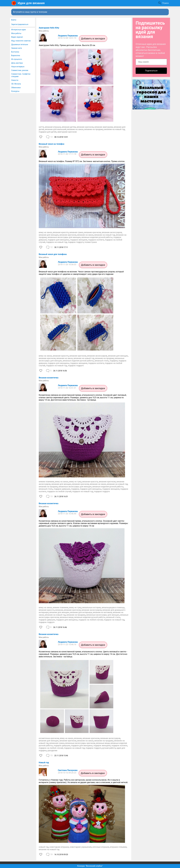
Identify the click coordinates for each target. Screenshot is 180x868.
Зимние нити (17, 48)
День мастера (17, 63)
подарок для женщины (58, 240)
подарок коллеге (96, 240)
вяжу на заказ (45, 232)
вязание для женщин (49, 235)
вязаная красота (61, 232)
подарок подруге (76, 242)
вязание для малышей (56, 129)
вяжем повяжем (46, 482)
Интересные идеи (18, 30)
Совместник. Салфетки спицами (21, 75)
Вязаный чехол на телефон (51, 144)
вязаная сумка (76, 232)
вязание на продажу (94, 129)
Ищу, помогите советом (21, 41)
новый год (44, 847)
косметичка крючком (49, 738)
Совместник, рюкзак (20, 70)
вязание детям (69, 127)
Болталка (15, 52)
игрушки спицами (118, 847)
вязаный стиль (102, 361)
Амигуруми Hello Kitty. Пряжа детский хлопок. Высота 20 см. (67, 45)
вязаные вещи (67, 617)
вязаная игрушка (53, 127)
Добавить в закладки (93, 39)
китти (41, 127)
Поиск (165, 3)
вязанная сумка (57, 743)
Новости (15, 80)
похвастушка (91, 242)
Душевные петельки (20, 44)
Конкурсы (15, 91)
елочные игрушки (101, 847)
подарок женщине (79, 240)
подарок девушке (62, 489)
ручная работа (109, 748)
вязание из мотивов (102, 612)
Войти (14, 20)
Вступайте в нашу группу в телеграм (30, 12)
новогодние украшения (81, 847)
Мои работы (16, 33)
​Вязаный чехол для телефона (53, 254)
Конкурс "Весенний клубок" (90, 866)
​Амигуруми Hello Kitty (49, 28)
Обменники (16, 88)
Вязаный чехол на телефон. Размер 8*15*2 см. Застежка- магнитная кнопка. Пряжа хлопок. (82, 161)
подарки (114, 361)
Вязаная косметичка (49, 378)
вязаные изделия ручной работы (97, 237)
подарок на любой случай (59, 491)
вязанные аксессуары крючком (80, 743)
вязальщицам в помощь (113, 608)
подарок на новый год (57, 242)
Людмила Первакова (68, 36)
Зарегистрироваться (20, 24)
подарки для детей (48, 132)
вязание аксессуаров (112, 232)
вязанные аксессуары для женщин (64, 237)
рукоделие (52, 751)
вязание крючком (85, 127)
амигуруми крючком (67, 132)
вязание (59, 610)
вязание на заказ (75, 129)
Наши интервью (18, 67)
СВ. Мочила (16, 84)
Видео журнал (17, 37)
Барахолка (16, 55)
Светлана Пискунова (68, 770)
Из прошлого (17, 59)
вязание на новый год (114, 129)
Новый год (44, 763)
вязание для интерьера (81, 612)
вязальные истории (91, 608)
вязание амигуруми (104, 127)
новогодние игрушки (59, 847)
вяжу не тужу (75, 482)
